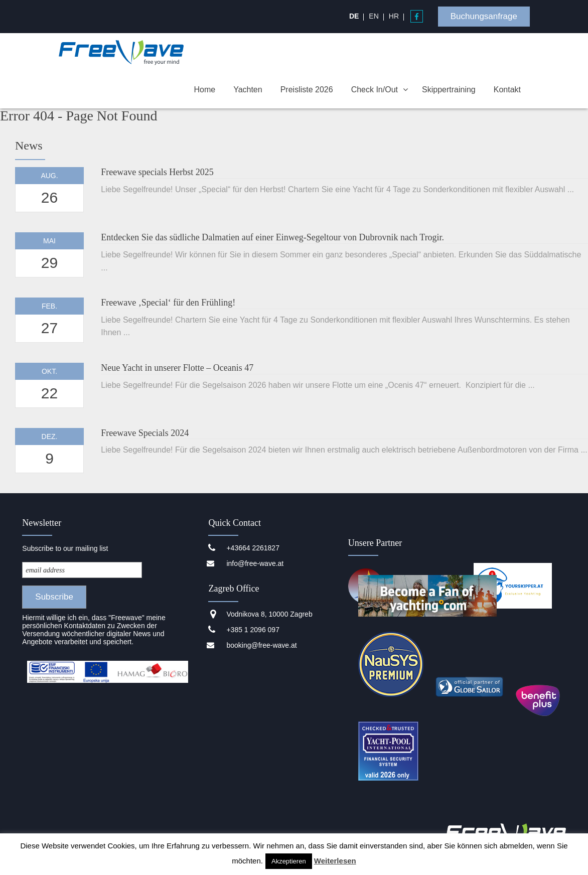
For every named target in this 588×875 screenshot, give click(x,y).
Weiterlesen (335, 861)
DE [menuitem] (354, 16)
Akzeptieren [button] (289, 861)
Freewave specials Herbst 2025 (157, 172)
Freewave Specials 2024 (145, 433)
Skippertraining (449, 90)
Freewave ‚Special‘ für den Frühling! (168, 303)
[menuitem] (354, 16)
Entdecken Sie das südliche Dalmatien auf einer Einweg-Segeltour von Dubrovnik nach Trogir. (272, 237)
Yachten (248, 90)
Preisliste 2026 (307, 90)
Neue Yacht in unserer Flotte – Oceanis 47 (177, 368)
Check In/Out (375, 90)
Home (204, 90)
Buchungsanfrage (484, 16)
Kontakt (507, 90)
